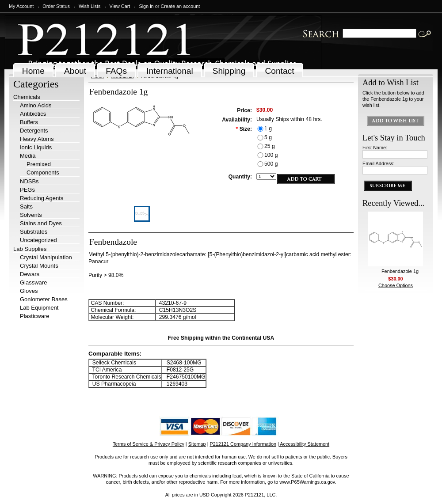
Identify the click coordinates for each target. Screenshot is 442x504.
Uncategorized (38, 240)
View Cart (120, 6)
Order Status (56, 6)
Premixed (39, 164)
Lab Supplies (30, 249)
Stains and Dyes (41, 223)
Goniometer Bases (44, 299)
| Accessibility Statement (303, 444)
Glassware (33, 282)
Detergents (34, 131)
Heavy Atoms (37, 139)
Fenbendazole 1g (400, 271)
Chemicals (27, 97)
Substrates (34, 232)
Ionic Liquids (36, 147)
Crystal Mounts (39, 266)
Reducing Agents (42, 198)
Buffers (29, 122)
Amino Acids (36, 105)
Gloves (29, 291)
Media (28, 156)
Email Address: (379, 163)
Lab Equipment (39, 308)
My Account (21, 6)
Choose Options (396, 285)
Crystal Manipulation (46, 257)
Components (43, 172)
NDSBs (29, 181)
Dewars (30, 274)
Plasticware (34, 316)
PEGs (27, 190)
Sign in (146, 6)
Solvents (31, 215)
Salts (26, 207)
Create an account (180, 6)
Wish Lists (90, 6)
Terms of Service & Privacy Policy (149, 444)
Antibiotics (33, 114)
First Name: (375, 148)
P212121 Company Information (243, 444)
